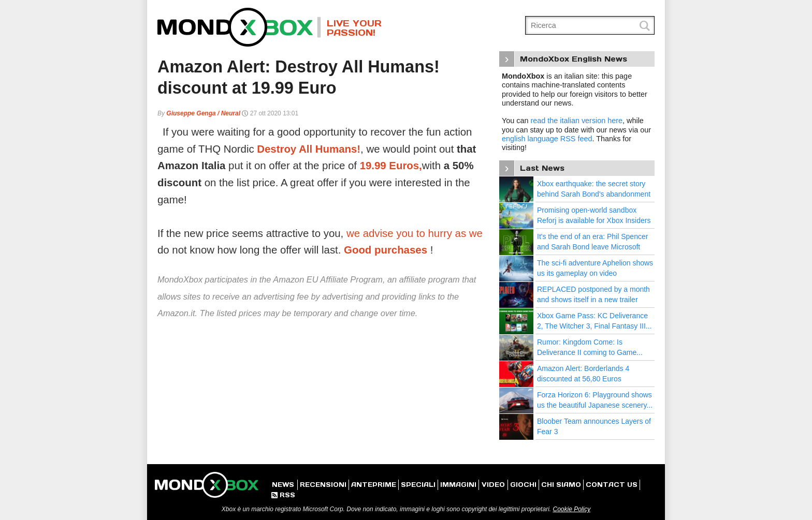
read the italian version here (576, 121)
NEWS (283, 485)
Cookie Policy (571, 509)
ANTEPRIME (374, 485)
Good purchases (386, 250)
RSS (283, 495)
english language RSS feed (547, 139)
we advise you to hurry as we (415, 233)
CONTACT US (612, 485)
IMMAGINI (458, 485)
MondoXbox (239, 27)
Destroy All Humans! (309, 149)
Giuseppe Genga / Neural (203, 113)
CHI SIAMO (561, 485)
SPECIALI (418, 485)
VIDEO (493, 485)
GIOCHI (523, 485)
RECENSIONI (323, 485)
